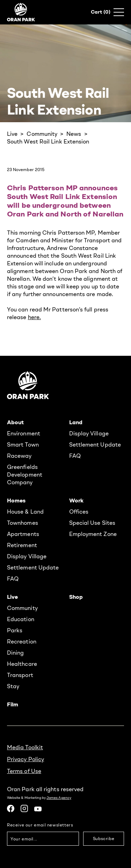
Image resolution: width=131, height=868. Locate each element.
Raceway (19, 456)
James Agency (59, 798)
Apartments (23, 534)
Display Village (89, 433)
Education (21, 619)
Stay (13, 686)
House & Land (25, 512)
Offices (79, 512)
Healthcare (22, 664)
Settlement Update (95, 444)
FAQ (75, 456)
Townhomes (23, 523)
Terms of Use (24, 771)
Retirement (22, 545)
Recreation (22, 641)
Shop (76, 597)
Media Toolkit (25, 747)
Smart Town (23, 444)
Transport (20, 675)
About (15, 422)
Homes (16, 500)
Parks (15, 630)
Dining (15, 653)
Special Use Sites (92, 523)
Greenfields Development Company (25, 475)
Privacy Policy (26, 759)
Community (42, 134)
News (74, 134)
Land (76, 422)
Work (76, 500)
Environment (24, 433)
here (34, 317)
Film (13, 704)
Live (12, 134)
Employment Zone (93, 534)
